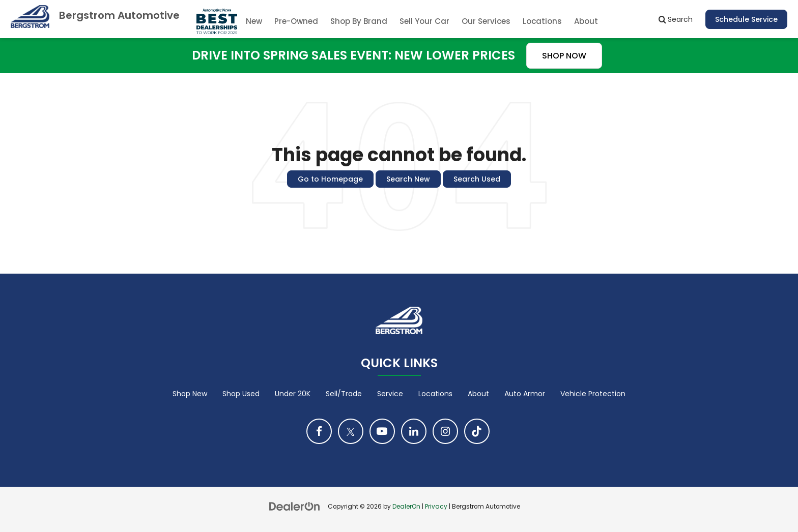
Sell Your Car (424, 21)
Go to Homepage (330, 179)
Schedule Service (746, 19)
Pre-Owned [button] (296, 21)
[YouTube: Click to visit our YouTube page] (382, 431)
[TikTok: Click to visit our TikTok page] (477, 431)
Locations (542, 21)
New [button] (254, 21)
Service (390, 394)
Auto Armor (525, 394)
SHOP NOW (564, 56)
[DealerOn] (295, 506)
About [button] (586, 21)
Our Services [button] (486, 21)
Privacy (436, 507)
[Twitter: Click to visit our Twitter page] (351, 431)
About (478, 394)
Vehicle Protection (593, 394)
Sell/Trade (344, 394)
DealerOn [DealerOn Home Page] (406, 507)
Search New (408, 179)
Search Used (477, 179)
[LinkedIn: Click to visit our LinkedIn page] (414, 431)
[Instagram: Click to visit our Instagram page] (445, 431)
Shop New (190, 394)
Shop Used (241, 394)
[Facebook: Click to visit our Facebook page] (319, 431)
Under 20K (293, 394)
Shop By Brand (359, 21)
